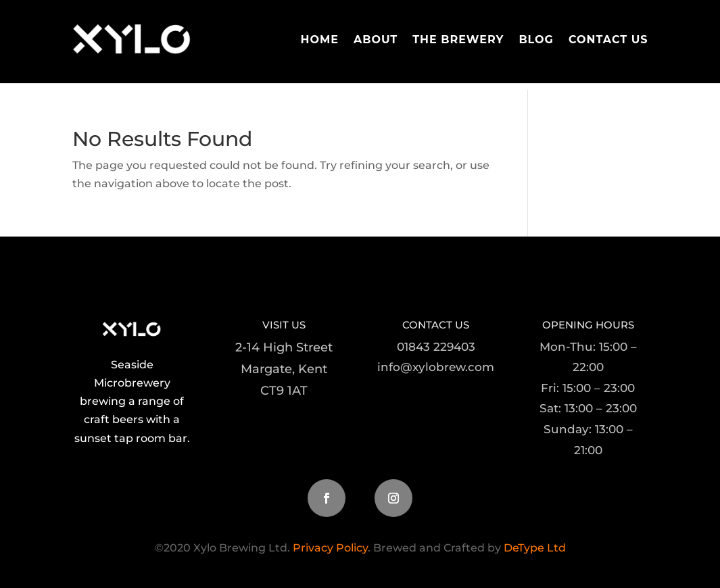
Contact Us (608, 40)
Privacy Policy (330, 548)
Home (319, 40)
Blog (536, 40)
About (376, 40)
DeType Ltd (533, 548)
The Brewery (458, 40)
